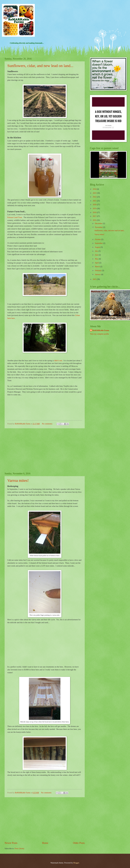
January (98, 274)
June (97, 255)
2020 (95, 205)
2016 (95, 220)
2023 (95, 193)
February (98, 271)
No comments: (47, 424)
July (97, 251)
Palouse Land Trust (15, 217)
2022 (95, 197)
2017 (95, 216)
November (99, 227)
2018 (95, 212)
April (97, 263)
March (98, 267)
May (97, 259)
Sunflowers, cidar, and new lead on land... (40, 66)
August (98, 247)
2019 (95, 209)
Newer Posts (11, 843)
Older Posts (79, 843)
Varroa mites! (18, 480)
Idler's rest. (58, 361)
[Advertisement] (45, 450)
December (99, 223)
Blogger (76, 863)
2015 (95, 279)
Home (45, 843)
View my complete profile (99, 334)
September (99, 243)
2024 (95, 189)
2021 (95, 201)
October (98, 239)
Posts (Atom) (19, 849)
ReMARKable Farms (101, 330)
